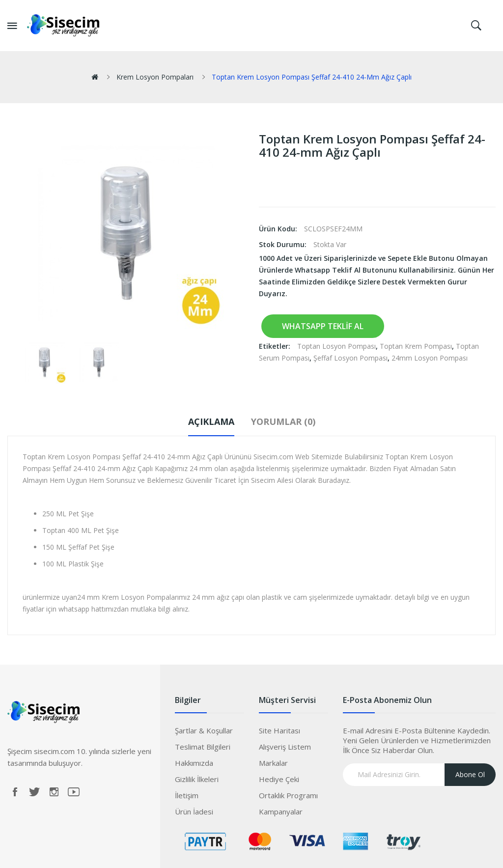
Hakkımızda (194, 763)
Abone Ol (470, 774)
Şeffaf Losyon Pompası (350, 358)
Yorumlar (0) (283, 421)
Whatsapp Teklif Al (323, 326)
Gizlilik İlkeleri (197, 779)
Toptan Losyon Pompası (336, 346)
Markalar (273, 763)
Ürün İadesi (194, 812)
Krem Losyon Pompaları (155, 77)
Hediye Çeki (279, 779)
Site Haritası (279, 730)
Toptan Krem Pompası (416, 346)
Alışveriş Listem (285, 747)
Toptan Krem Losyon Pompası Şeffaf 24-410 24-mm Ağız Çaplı (312, 77)
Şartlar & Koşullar (204, 730)
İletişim (187, 795)
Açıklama (211, 421)
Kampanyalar (281, 812)
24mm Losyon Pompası (430, 358)
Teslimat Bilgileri (203, 747)
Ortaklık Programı (288, 795)
